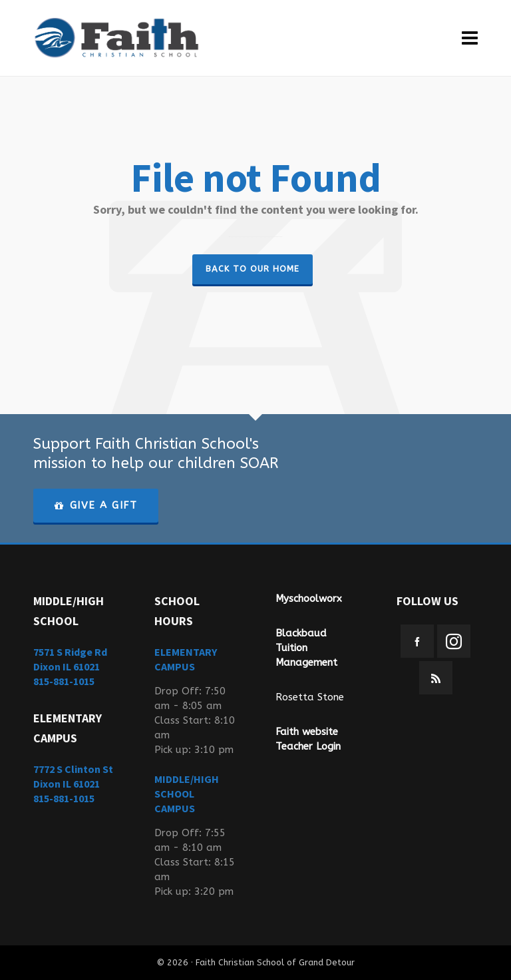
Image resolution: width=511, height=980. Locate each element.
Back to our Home (253, 269)
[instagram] (454, 641)
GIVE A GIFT (96, 505)
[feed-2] (436, 678)
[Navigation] (470, 38)
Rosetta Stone (310, 697)
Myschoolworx (309, 599)
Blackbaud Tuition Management (306, 648)
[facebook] (417, 641)
